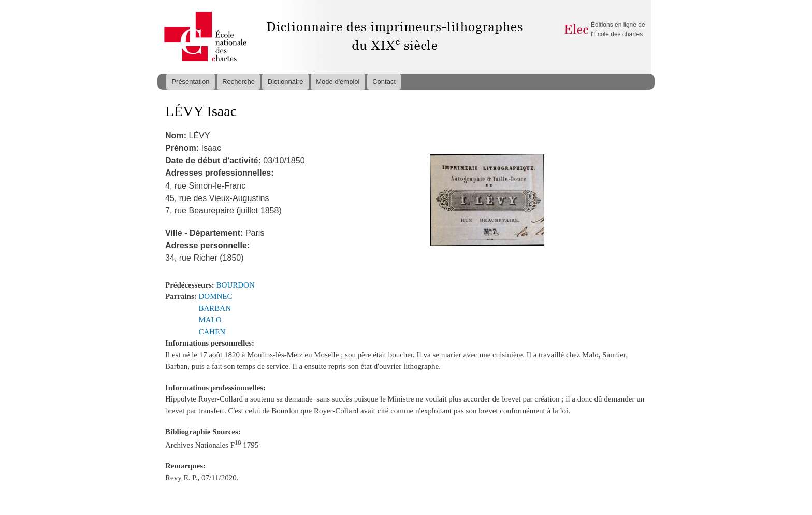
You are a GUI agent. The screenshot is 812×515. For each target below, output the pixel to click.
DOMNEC (216, 296)
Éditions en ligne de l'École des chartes (618, 30)
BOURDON (236, 285)
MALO (210, 320)
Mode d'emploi (338, 82)
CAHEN (212, 332)
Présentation (190, 82)
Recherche (238, 82)
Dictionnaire (286, 82)
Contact (384, 82)
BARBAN (215, 308)
